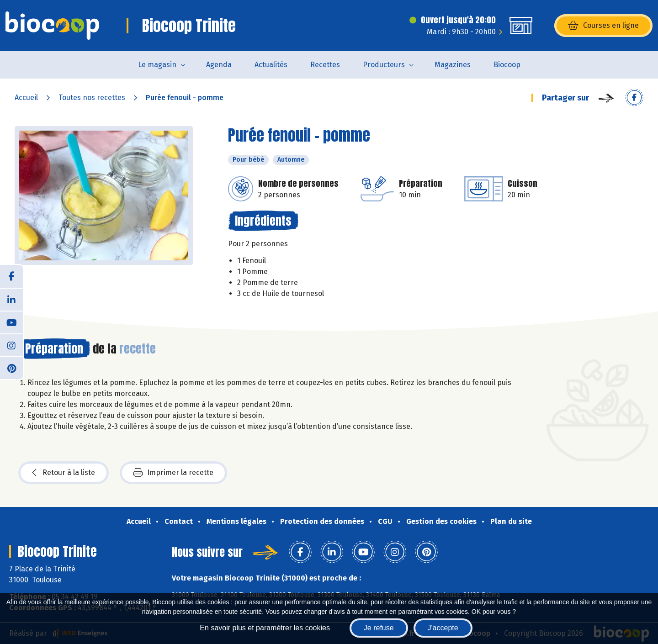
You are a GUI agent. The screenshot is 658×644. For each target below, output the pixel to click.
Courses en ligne (603, 26)
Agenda (219, 65)
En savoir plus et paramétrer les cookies (265, 628)
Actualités (271, 65)
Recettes (325, 65)
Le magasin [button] (157, 65)
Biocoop (507, 65)
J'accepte (443, 628)
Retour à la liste (64, 473)
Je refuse (379, 628)
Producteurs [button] (384, 65)
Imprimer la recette (173, 473)
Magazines (453, 65)
